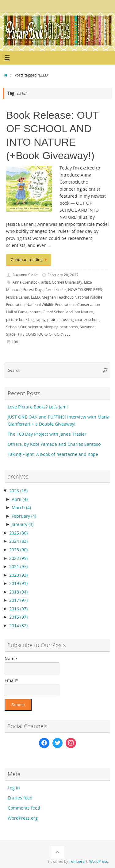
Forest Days (33, 290)
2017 (18, 600)
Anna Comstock (26, 282)
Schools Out (16, 327)
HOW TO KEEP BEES (85, 290)
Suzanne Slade (25, 275)
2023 (18, 550)
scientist (35, 327)
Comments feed (24, 808)
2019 (18, 583)
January (23, 524)
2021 (18, 567)
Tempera (77, 861)
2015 (18, 617)
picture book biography (26, 320)
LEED (35, 297)
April (20, 499)
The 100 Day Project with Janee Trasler (47, 434)
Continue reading (30, 260)
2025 (18, 533)
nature (35, 312)
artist (46, 282)
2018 (18, 592)
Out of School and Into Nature (68, 312)
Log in (14, 788)
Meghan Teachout (57, 297)
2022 (18, 558)
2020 (18, 575)
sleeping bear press (61, 327)
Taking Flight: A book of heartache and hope (53, 454)
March (21, 508)
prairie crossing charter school (73, 320)
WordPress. (99, 861)
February (24, 516)
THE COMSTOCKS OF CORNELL (44, 334)
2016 (18, 609)
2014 (18, 626)
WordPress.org (23, 818)
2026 (18, 491)
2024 (18, 541)
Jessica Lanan (18, 297)
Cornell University (67, 282)
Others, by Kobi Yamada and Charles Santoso (54, 444)
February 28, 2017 (63, 275)
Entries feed (20, 798)
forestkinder (56, 290)
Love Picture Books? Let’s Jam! (38, 407)
